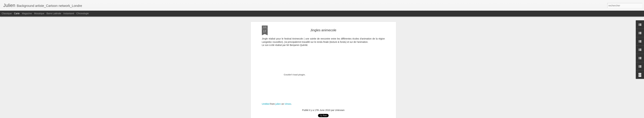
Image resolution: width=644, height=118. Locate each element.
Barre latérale (54, 13)
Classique (7, 13)
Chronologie (83, 13)
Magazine (27, 13)
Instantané (69, 13)
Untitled (266, 104)
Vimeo (288, 104)
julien (278, 104)
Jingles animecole (323, 30)
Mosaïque (39, 13)
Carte (17, 13)
